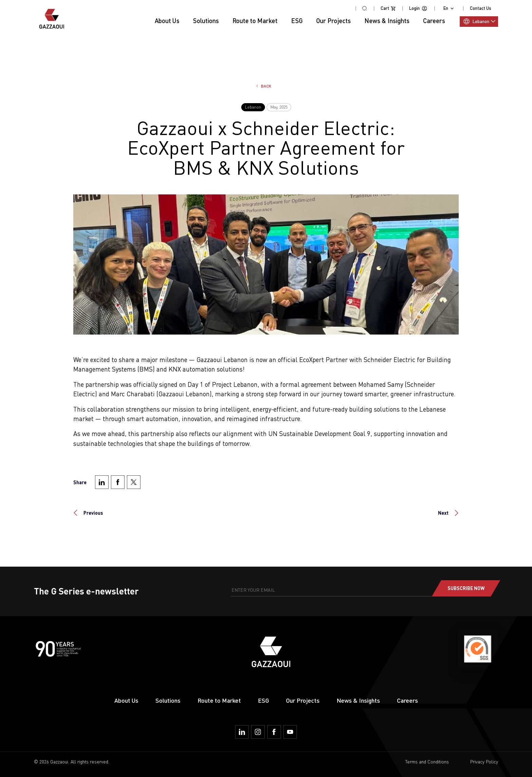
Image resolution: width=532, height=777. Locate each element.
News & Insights (358, 700)
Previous (93, 513)
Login (418, 8)
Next (443, 513)
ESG (297, 21)
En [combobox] (446, 8)
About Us (167, 21)
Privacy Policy (484, 762)
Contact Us (481, 8)
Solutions (168, 700)
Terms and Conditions (427, 762)
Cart (388, 8)
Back (266, 86)
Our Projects (334, 21)
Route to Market (219, 700)
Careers (407, 700)
